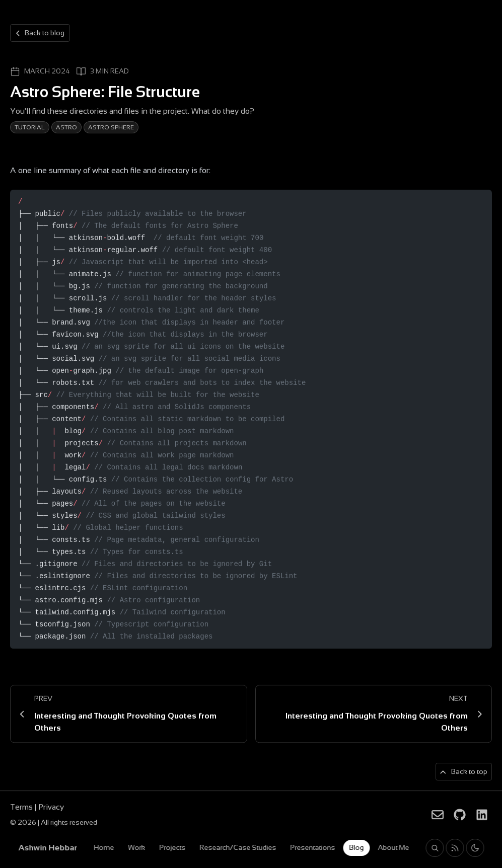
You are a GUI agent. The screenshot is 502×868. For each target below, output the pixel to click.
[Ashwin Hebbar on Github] (460, 815)
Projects (172, 847)
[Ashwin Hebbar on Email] (438, 815)
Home (104, 847)
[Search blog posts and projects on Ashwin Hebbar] (435, 848)
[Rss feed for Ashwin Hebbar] (455, 848)
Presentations (312, 847)
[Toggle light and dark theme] (475, 848)
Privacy (51, 808)
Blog (356, 847)
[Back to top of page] (464, 773)
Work (136, 847)
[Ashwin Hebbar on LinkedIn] (482, 815)
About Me (393, 847)
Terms (22, 808)
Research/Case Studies (238, 847)
